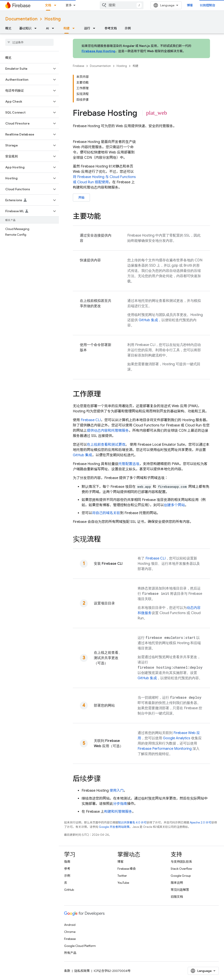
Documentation (21, 19)
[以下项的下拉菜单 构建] (75, 28)
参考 (67, 869)
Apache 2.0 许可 (201, 822)
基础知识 (25, 28)
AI (47, 28)
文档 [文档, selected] (48, 5)
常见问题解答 (180, 890)
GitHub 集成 (148, 320)
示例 (128, 28)
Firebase (79, 66)
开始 (81, 198)
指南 (67, 862)
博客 (190, 5)
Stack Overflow (181, 869)
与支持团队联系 (181, 862)
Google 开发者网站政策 (114, 827)
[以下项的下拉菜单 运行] (95, 28)
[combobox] (122, 5)
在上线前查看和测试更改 (106, 445)
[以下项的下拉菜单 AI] (54, 28)
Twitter (122, 876)
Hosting (52, 19)
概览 (8, 28)
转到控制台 (208, 5)
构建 (135, 66)
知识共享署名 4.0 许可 (132, 822)
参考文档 (111, 28)
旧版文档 (177, 897)
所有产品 (70, 953)
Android (70, 925)
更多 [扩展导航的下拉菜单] (69, 5)
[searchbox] (29, 42)
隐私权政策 (82, 971)
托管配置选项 (129, 464)
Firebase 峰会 (127, 869)
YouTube (123, 883)
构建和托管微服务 (118, 812)
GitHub (69, 890)
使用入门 (117, 791)
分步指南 (120, 804)
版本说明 (177, 883)
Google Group (181, 876)
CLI (91, 420)
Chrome (70, 932)
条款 (67, 971)
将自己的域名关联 (106, 513)
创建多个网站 (174, 505)
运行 (87, 28)
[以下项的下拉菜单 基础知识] (37, 28)
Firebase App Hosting (98, 51)
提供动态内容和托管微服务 (108, 431)
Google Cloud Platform (80, 946)
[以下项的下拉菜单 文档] (56, 5)
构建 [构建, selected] (66, 28)
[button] (26, 69)
